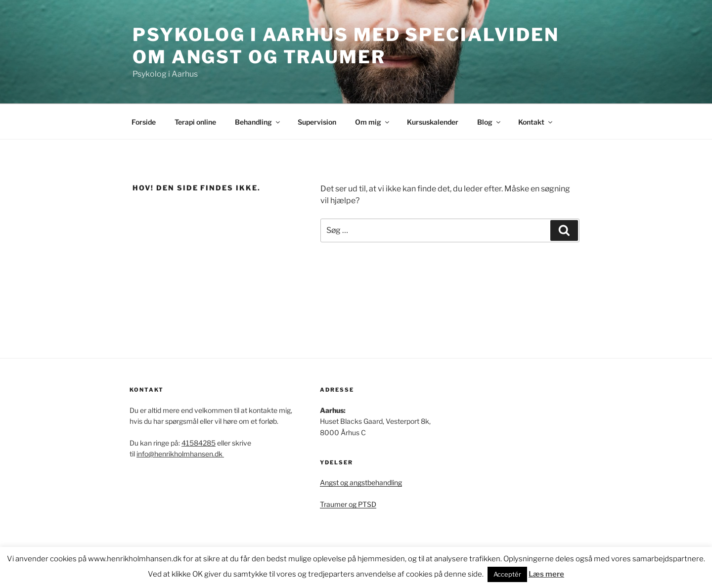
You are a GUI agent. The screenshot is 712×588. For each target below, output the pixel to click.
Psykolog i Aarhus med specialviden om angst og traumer (346, 46)
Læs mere (546, 574)
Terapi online (195, 122)
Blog (489, 122)
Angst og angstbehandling (361, 482)
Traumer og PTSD (348, 504)
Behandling (258, 122)
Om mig (373, 122)
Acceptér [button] (507, 574)
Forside (144, 122)
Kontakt (536, 122)
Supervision (317, 122)
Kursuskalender (433, 122)
